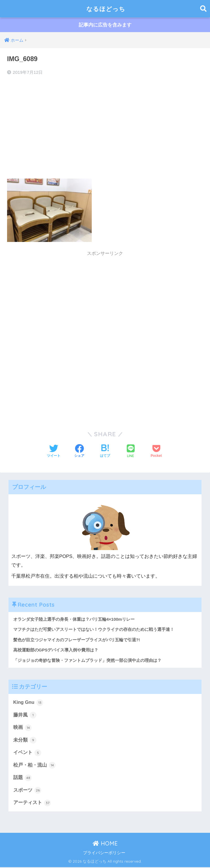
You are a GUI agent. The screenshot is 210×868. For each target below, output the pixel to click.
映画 (23, 728)
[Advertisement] (105, 126)
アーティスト (32, 804)
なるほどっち (106, 9)
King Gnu (28, 703)
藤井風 (25, 715)
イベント (27, 753)
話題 (23, 778)
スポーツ (27, 791)
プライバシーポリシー (104, 854)
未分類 (25, 741)
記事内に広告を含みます (105, 25)
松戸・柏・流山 (35, 766)
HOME (105, 844)
